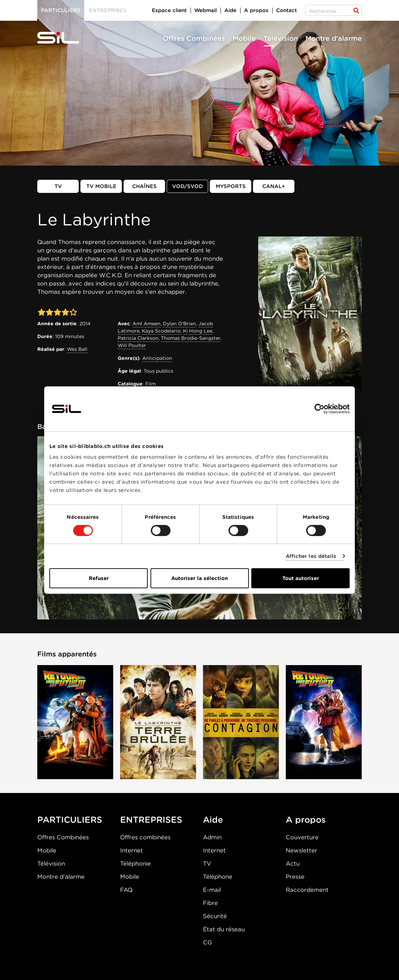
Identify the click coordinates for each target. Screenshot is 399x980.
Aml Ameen (147, 324)
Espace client (169, 10)
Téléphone (218, 877)
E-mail (212, 890)
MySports (231, 186)
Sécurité (215, 916)
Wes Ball (77, 349)
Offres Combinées (194, 38)
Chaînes (144, 186)
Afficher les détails (311, 556)
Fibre (210, 903)
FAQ (126, 890)
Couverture (302, 837)
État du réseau (224, 929)
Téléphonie (135, 864)
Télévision (281, 38)
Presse (295, 877)
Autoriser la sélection (199, 578)
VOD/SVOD (188, 186)
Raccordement (307, 890)
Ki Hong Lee (198, 331)
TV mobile (101, 186)
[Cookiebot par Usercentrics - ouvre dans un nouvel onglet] (319, 409)
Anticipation (157, 358)
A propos (256, 10)
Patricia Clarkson (138, 338)
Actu (293, 864)
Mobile (244, 38)
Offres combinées (145, 837)
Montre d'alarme (334, 38)
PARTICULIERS (70, 820)
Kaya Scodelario (161, 331)
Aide (230, 10)
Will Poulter (132, 345)
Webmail (206, 10)
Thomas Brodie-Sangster (191, 338)
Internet (132, 850)
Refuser (99, 578)
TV (58, 186)
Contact (286, 10)
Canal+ (274, 186)
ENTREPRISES (151, 820)
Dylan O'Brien (179, 324)
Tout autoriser (301, 578)
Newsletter (301, 850)
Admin (212, 837)
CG (207, 942)
